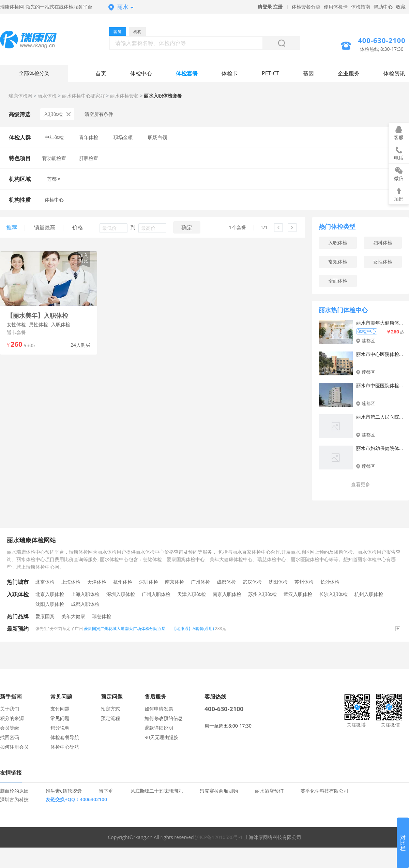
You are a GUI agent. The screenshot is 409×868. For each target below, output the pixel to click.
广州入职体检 (156, 594)
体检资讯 (394, 73)
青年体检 (89, 137)
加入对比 (84, 258)
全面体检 (338, 281)
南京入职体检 (227, 594)
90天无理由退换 (162, 737)
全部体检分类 (34, 73)
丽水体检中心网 (34, 40)
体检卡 (230, 73)
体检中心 (141, 73)
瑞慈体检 (102, 616)
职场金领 (123, 137)
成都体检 (226, 582)
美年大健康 (73, 616)
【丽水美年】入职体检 (37, 315)
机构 (137, 32)
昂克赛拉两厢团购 (219, 791)
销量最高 (45, 227)
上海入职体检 (85, 594)
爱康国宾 (45, 616)
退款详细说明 (159, 728)
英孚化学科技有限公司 (324, 791)
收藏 (401, 7)
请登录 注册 (270, 7)
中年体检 (54, 137)
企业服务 (349, 73)
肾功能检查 (54, 158)
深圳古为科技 (14, 799)
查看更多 (361, 484)
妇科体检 (383, 243)
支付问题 (60, 709)
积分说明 (60, 728)
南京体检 (175, 582)
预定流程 (110, 718)
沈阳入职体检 (50, 604)
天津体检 (97, 582)
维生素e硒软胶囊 (64, 791)
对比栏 (403, 843)
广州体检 (200, 582)
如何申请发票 (159, 709)
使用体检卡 (336, 7)
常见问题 (60, 718)
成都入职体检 (85, 604)
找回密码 (10, 737)
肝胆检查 (89, 158)
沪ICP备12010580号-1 (219, 837)
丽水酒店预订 (269, 791)
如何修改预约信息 (164, 718)
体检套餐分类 (306, 7)
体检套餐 (187, 73)
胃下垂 (106, 791)
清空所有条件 (99, 114)
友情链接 (11, 773)
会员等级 (10, 728)
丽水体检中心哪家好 (84, 96)
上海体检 (71, 582)
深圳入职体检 (121, 594)
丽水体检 (47, 96)
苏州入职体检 (262, 594)
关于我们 (10, 709)
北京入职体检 (50, 594)
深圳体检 (149, 582)
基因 (308, 73)
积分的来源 (12, 718)
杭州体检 (123, 582)
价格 (78, 227)
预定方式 (110, 709)
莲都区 (54, 179)
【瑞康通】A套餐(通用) (193, 628)
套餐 (118, 32)
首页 (101, 73)
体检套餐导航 (65, 737)
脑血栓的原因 (14, 791)
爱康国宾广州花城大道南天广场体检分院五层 (125, 628)
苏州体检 (304, 582)
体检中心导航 (65, 747)
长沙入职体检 (333, 594)
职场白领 (157, 137)
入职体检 (57, 114)
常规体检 (338, 262)
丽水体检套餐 (124, 96)
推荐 (12, 227)
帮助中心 (383, 7)
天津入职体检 (192, 594)
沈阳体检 (278, 582)
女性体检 (383, 262)
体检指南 (361, 7)
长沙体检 (330, 582)
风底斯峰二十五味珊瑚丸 (156, 791)
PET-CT (270, 73)
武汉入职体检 (298, 594)
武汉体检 (252, 582)
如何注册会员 (14, 747)
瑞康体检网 (20, 96)
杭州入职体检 (369, 594)
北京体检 (45, 582)
